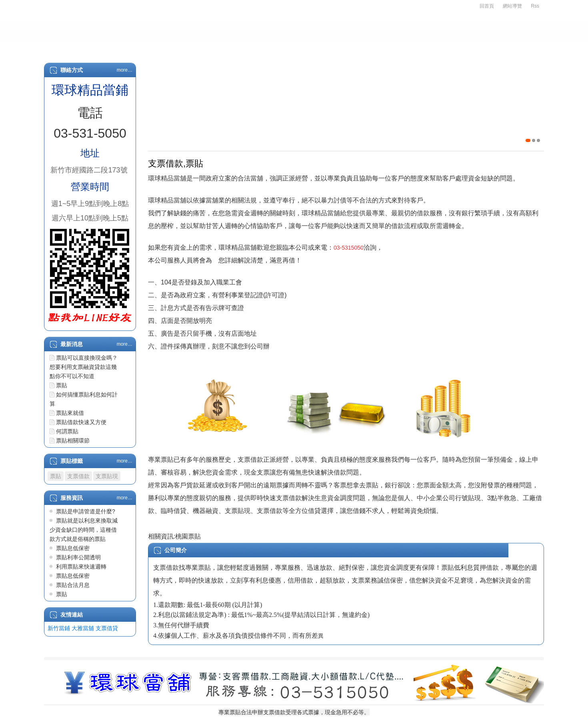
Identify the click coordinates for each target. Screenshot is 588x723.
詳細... (534, 550)
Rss (535, 6)
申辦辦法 (154, 49)
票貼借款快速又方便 (81, 422)
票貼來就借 (70, 413)
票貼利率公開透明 (78, 557)
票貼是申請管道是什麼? (86, 511)
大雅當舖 (83, 628)
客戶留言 (510, 49)
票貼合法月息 (73, 585)
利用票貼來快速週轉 (81, 567)
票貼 (62, 385)
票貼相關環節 (73, 441)
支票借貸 (107, 628)
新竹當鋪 (59, 628)
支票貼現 (107, 476)
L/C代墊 (377, 49)
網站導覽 (512, 6)
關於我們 (109, 49)
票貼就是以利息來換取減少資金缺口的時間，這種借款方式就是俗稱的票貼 (84, 530)
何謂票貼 (67, 431)
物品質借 (333, 49)
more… (125, 70)
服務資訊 (465, 49)
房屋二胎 (288, 49)
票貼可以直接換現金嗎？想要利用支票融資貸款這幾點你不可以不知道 (84, 367)
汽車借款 (244, 49)
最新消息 (420, 49)
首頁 (70, 49)
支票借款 (199, 49)
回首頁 (487, 6)
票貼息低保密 (73, 548)
